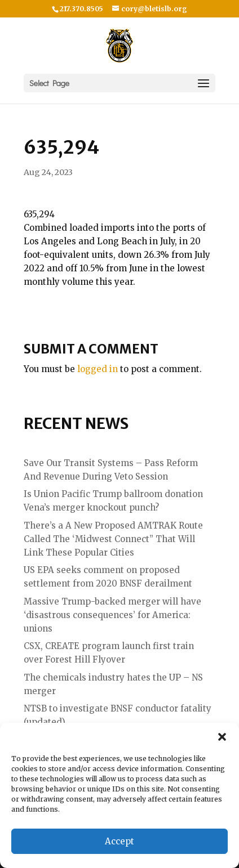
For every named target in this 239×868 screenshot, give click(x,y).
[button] (222, 737)
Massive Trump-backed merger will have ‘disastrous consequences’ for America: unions (112, 615)
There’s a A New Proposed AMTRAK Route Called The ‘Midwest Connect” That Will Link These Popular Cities (113, 539)
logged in (98, 369)
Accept (119, 841)
